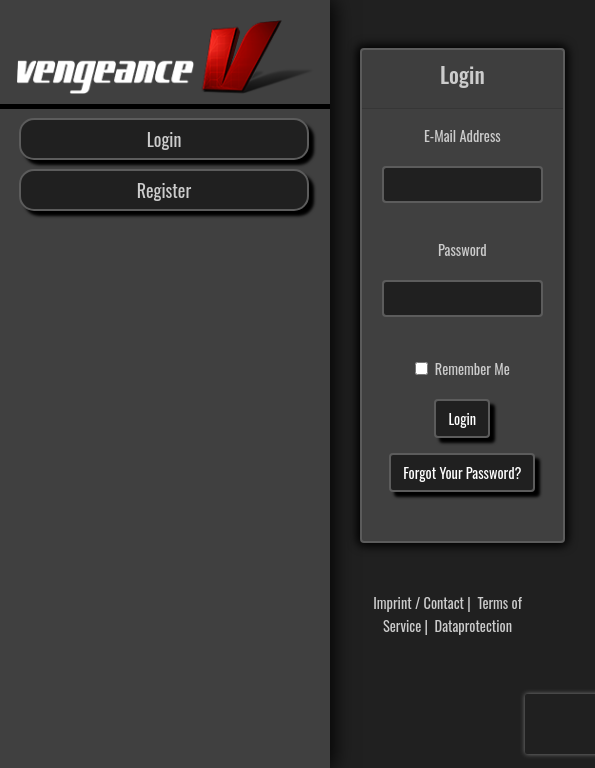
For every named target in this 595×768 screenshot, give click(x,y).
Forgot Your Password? (462, 472)
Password (462, 249)
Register (164, 190)
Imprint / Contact (418, 602)
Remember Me (472, 368)
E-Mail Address (462, 135)
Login (164, 139)
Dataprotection (473, 625)
